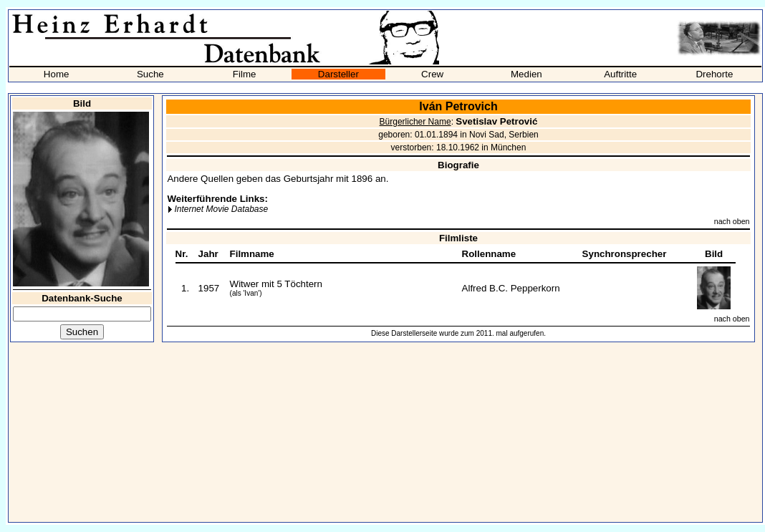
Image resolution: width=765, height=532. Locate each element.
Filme (245, 74)
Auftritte (620, 74)
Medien (526, 74)
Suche (150, 74)
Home (57, 74)
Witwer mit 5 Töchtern (276, 284)
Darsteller (338, 74)
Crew (432, 74)
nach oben (732, 221)
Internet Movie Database (221, 209)
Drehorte (714, 74)
